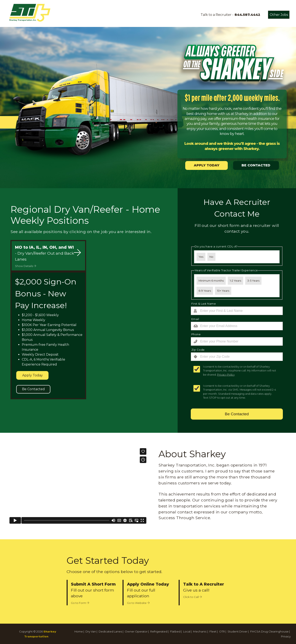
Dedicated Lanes (110, 631)
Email (195, 319)
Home (79, 631)
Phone (196, 334)
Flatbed (175, 631)
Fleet (213, 631)
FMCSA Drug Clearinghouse (269, 631)
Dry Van (91, 631)
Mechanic (200, 631)
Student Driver (238, 631)
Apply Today (32, 375)
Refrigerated (159, 631)
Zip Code (198, 350)
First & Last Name (204, 304)
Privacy (286, 636)
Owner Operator (136, 631)
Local (187, 631)
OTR (222, 631)
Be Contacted (33, 389)
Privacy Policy (226, 375)
